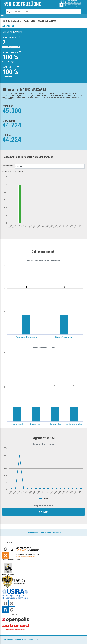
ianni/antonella (17, 424)
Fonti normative (33, 532)
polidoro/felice (55, 424)
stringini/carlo (36, 424)
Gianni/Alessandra (64, 337)
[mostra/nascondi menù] (2, 16)
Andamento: (8, 166)
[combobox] (41, 11)
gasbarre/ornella (74, 424)
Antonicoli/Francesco (26, 337)
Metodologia (46, 532)
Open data (57, 532)
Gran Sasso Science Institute (14, 640)
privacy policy (33, 640)
